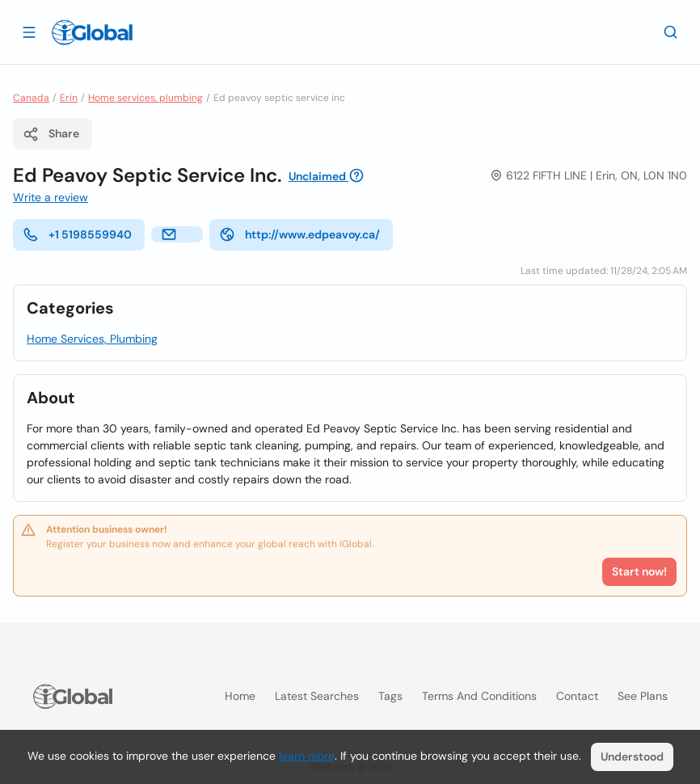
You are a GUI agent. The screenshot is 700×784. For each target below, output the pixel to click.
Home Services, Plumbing (92, 339)
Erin (69, 98)
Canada (31, 98)
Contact (577, 696)
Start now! (639, 571)
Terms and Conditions (479, 696)
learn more (307, 756)
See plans (643, 696)
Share (51, 134)
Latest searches (317, 696)
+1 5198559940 (77, 234)
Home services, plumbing (145, 98)
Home (240, 696)
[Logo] (92, 32)
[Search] (671, 32)
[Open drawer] (29, 32)
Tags (390, 696)
